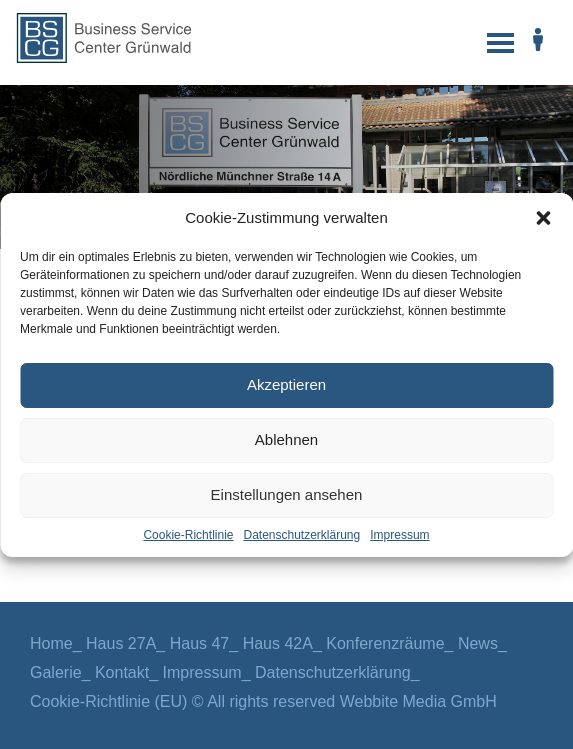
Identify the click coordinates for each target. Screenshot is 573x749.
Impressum (399, 535)
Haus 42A (278, 643)
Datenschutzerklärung (301, 535)
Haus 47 (200, 643)
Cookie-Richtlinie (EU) (108, 701)
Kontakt (122, 672)
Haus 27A (121, 643)
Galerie (56, 672)
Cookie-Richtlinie (188, 535)
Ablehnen (286, 439)
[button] (543, 218)
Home (51, 643)
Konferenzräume (385, 643)
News (478, 643)
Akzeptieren (286, 384)
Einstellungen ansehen (287, 494)
